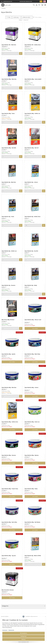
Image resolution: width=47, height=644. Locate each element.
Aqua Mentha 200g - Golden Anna (10, 422)
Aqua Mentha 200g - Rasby (31, 489)
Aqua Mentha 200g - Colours (31, 388)
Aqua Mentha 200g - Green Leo (32, 422)
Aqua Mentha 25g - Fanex (8, 217)
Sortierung (16, 17)
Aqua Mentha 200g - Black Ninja (32, 354)
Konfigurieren (24, 636)
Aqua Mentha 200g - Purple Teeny (10, 489)
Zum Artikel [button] (35, 328)
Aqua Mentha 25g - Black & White (33, 556)
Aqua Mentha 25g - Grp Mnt (31, 251)
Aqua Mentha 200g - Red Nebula (32, 522)
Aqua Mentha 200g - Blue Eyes (9, 388)
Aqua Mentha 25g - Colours (31, 182)
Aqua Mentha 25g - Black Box (9, 182)
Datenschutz (11, 630)
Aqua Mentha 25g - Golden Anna (32, 217)
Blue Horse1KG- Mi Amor (8, 590)
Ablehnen (23, 639)
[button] (34, 5)
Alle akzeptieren (24, 633)
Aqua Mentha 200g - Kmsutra (9, 455)
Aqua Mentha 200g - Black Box (9, 79)
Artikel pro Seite (26, 17)
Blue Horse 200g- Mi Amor (8, 320)
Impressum (5, 630)
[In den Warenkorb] (21, 53)
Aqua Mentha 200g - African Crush (33, 320)
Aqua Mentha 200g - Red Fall (32, 148)
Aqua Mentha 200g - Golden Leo (32, 114)
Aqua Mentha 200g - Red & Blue (9, 522)
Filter (9, 17)
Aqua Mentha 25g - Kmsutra (8, 285)
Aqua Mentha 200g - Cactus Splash (33, 79)
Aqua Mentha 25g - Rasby (31, 285)
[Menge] (10, 53)
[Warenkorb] (42, 5)
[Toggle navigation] (45, 5)
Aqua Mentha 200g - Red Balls (9, 148)
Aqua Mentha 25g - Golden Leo (9, 251)
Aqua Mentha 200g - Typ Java (9, 556)
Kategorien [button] (5, 606)
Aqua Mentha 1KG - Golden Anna (33, 45)
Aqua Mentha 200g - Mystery (32, 455)
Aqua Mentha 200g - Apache (8, 354)
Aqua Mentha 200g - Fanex (8, 114)
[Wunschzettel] (39, 5)
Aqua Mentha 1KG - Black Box (9, 45)
